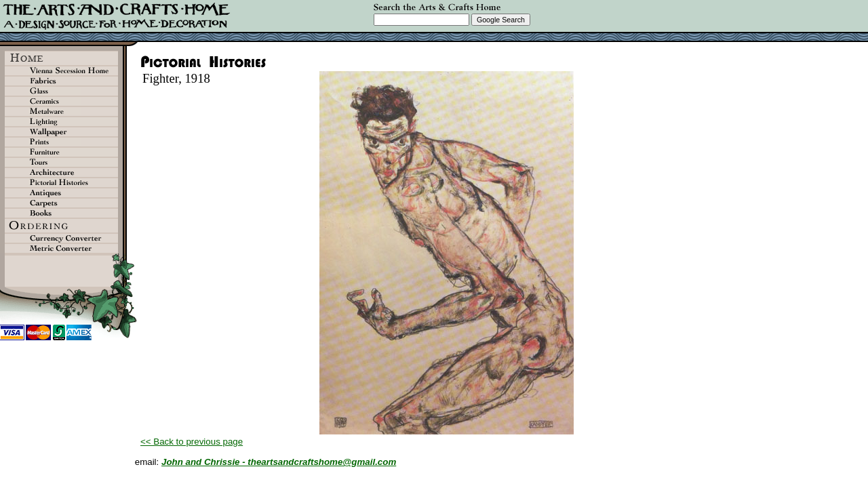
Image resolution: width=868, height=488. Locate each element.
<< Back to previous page (192, 442)
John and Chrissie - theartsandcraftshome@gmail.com (279, 462)
